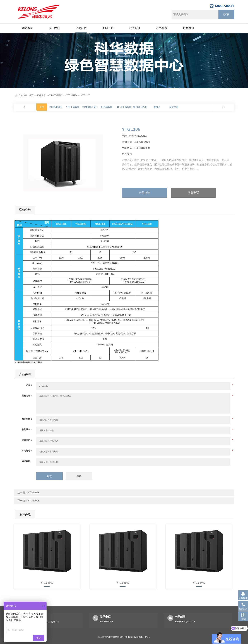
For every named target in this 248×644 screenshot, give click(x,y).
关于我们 (54, 28)
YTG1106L (34, 501)
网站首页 (27, 28)
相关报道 (135, 28)
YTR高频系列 (56, 107)
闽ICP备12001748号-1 (139, 637)
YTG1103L (34, 492)
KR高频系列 (106, 107)
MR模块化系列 (140, 107)
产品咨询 (145, 193)
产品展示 (81, 28)
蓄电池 (157, 107)
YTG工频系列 (56, 95)
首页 (31, 95)
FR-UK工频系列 (124, 107)
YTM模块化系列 (90, 107)
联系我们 (189, 28)
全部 (42, 107)
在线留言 (162, 28)
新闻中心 (108, 28)
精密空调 (174, 107)
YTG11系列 (72, 95)
